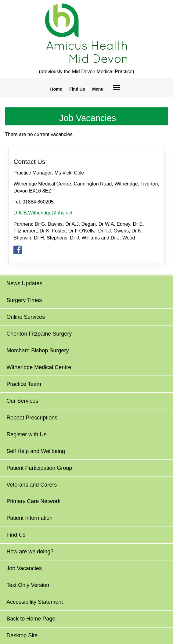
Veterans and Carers (32, 485)
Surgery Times (24, 300)
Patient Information (29, 518)
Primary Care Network (33, 501)
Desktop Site (22, 635)
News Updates (24, 283)
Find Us (77, 89)
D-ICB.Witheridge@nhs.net (43, 213)
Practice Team (24, 384)
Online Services (26, 317)
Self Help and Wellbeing (36, 451)
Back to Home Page (31, 619)
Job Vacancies (24, 568)
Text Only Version (28, 585)
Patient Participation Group (39, 468)
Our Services (22, 401)
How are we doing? (30, 552)
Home (56, 89)
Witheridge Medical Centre (39, 367)
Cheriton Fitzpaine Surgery (39, 334)
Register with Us (26, 434)
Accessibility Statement (35, 602)
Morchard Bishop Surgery (38, 351)
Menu (98, 89)
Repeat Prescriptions (32, 418)
